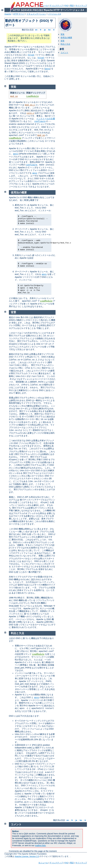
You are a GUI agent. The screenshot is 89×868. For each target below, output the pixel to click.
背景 (62, 41)
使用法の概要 (66, 38)
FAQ (66, 6)
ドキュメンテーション (36, 14)
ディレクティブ (56, 6)
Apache (8, 14)
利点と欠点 (65, 44)
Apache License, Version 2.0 (27, 856)
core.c (30, 113)
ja (45, 30)
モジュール (43, 863)
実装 (62, 34)
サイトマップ (81, 6)
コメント (64, 53)
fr (41, 30)
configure (40, 121)
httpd (31, 55)
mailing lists (40, 845)
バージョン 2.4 (55, 14)
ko (49, 30)
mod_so (14, 96)
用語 (72, 6)
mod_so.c (30, 105)
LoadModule (33, 96)
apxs (48, 69)
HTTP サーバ (19, 14)
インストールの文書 (46, 119)
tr (54, 30)
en (36, 30)
